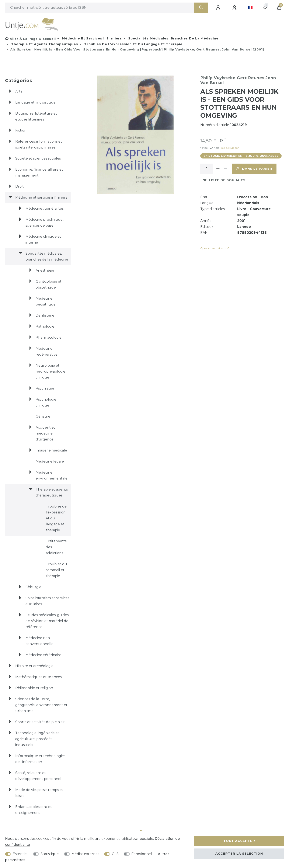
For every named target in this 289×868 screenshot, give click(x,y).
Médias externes (85, 854)
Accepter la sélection (239, 854)
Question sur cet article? (215, 248)
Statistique (50, 854)
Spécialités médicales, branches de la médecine (173, 38)
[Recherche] (201, 8)
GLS (115, 854)
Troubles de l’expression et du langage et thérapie (133, 44)
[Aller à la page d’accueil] (30, 39)
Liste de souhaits (224, 180)
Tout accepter (239, 841)
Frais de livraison (229, 148)
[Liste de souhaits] (265, 8)
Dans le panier (254, 169)
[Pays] (250, 8)
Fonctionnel (142, 854)
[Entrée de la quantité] (207, 169)
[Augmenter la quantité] (218, 169)
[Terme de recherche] (99, 8)
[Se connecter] (219, 8)
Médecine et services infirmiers (91, 38)
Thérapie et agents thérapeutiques (44, 44)
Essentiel (20, 854)
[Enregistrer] (235, 8)
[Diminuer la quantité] (226, 169)
